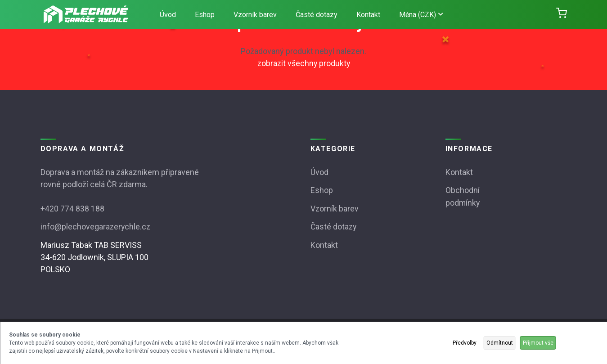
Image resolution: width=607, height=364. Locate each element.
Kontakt (368, 15)
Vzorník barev (255, 15)
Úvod (168, 15)
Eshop (205, 15)
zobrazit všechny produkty (304, 63)
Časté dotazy (317, 15)
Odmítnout (500, 343)
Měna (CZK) (421, 15)
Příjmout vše (538, 343)
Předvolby (465, 343)
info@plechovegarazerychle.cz (96, 226)
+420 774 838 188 (72, 208)
